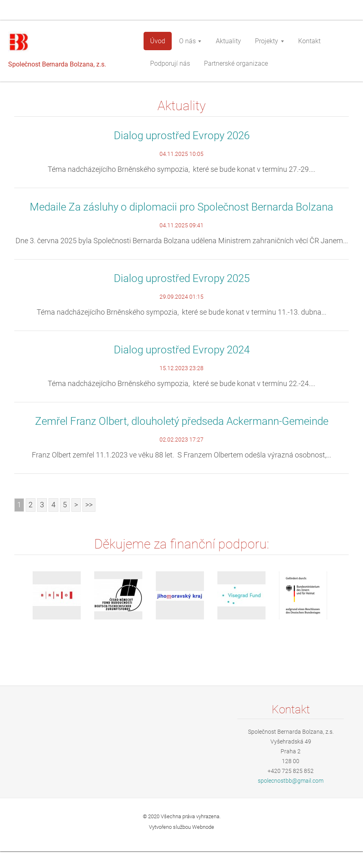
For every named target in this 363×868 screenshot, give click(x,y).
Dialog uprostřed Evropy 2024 (182, 350)
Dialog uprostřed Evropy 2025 (182, 278)
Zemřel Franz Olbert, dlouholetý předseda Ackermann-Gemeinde (182, 421)
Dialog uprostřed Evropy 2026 (182, 135)
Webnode (203, 827)
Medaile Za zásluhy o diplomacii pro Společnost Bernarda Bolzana (181, 207)
